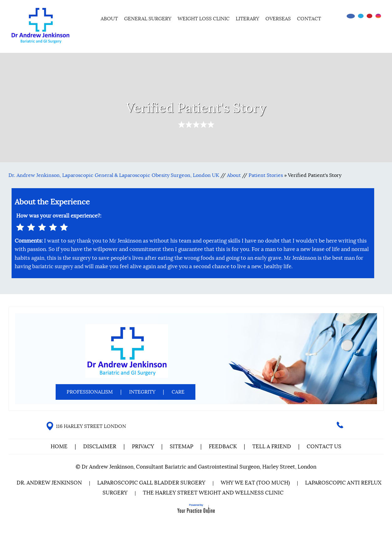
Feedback (223, 447)
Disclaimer (100, 447)
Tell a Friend (272, 447)
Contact (309, 19)
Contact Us (324, 447)
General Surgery (148, 19)
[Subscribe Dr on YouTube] (369, 16)
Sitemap (181, 447)
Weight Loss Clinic (204, 19)
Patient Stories (266, 175)
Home (89, 18)
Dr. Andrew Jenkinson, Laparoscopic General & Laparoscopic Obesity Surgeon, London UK (114, 175)
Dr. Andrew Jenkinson (49, 483)
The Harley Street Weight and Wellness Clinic (213, 493)
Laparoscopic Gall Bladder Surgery (151, 483)
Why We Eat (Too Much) (255, 483)
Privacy (143, 447)
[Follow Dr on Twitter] (361, 16)
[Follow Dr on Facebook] (351, 16)
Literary (247, 19)
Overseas (278, 19)
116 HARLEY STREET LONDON (91, 426)
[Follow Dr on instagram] (378, 16)
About (109, 19)
